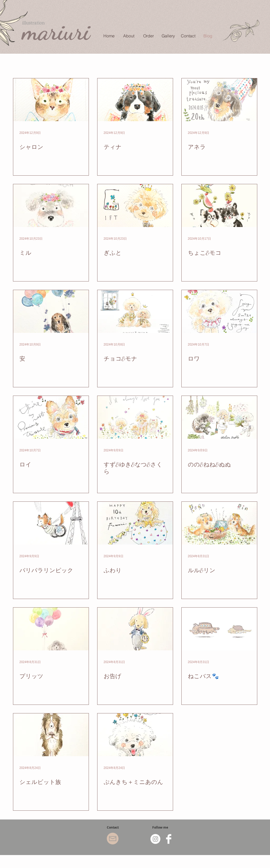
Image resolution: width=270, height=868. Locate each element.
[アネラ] (219, 100)
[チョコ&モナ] (135, 311)
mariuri (56, 31)
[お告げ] (135, 629)
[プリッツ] (51, 629)
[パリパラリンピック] (51, 523)
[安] (51, 311)
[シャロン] (51, 100)
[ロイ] (51, 417)
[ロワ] (219, 311)
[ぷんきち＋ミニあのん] (135, 735)
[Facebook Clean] (169, 839)
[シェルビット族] (51, 735)
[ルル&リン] (219, 523)
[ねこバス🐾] (219, 629)
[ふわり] (135, 523)
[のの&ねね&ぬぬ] (219, 417)
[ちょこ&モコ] (219, 206)
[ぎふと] (135, 206)
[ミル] (51, 206)
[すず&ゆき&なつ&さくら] (135, 417)
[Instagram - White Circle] (155, 839)
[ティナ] (135, 100)
